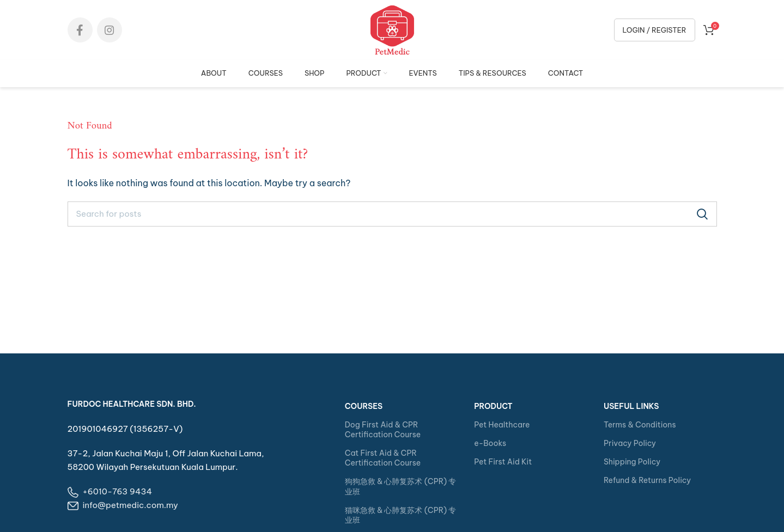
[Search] (392, 214)
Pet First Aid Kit (503, 462)
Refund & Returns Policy (647, 480)
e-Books (490, 443)
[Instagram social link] (110, 30)
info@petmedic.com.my (130, 505)
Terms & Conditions (640, 425)
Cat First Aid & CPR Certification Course (383, 458)
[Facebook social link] (80, 30)
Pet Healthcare (502, 425)
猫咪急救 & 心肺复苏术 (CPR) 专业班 (401, 515)
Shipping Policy (632, 462)
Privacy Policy (630, 443)
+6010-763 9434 (118, 491)
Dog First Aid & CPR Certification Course (383, 430)
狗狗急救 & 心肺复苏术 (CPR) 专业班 (401, 486)
